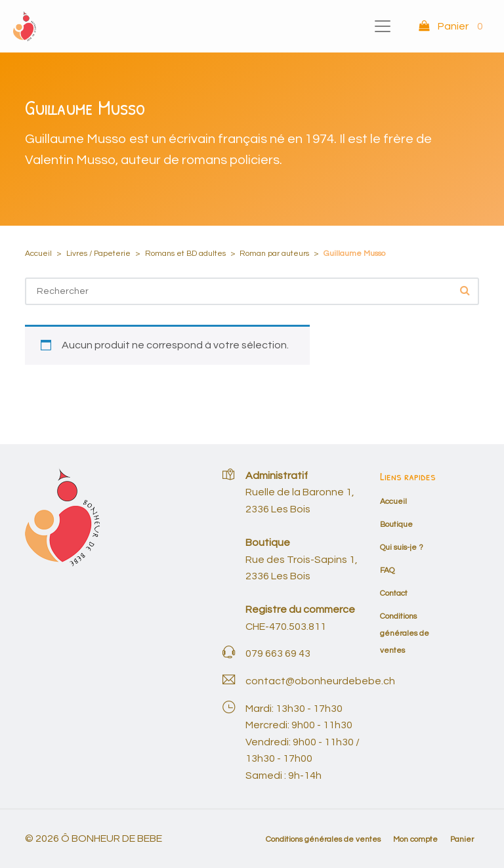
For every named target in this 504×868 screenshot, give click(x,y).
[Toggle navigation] (383, 26)
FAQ (387, 570)
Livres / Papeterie (98, 254)
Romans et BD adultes (185, 254)
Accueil (38, 254)
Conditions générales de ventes (405, 633)
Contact (394, 593)
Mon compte (415, 839)
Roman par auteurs (274, 254)
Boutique (396, 525)
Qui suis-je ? (402, 548)
